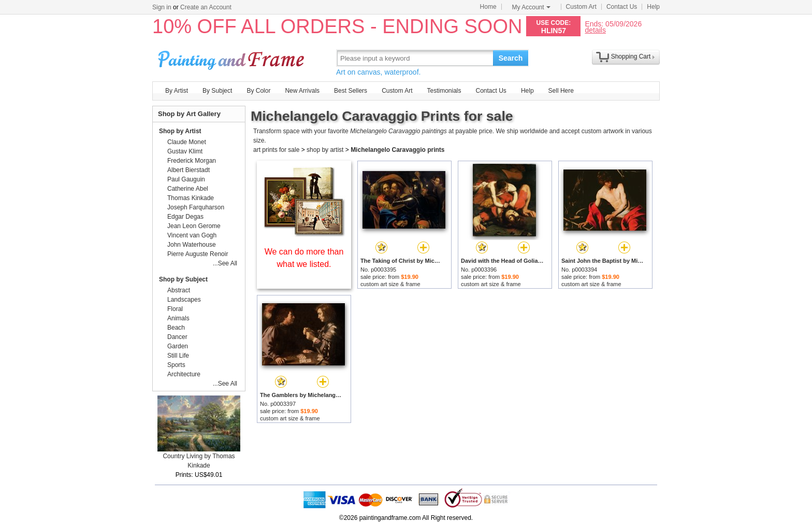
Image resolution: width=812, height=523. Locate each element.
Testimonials (444, 91)
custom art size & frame (390, 284)
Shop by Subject (183, 279)
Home (488, 7)
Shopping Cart (631, 56)
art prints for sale (276, 150)
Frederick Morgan (192, 161)
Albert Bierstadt (189, 170)
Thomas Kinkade (191, 198)
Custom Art (581, 7)
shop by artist (325, 150)
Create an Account (206, 7)
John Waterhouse (192, 245)
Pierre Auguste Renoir (198, 254)
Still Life (178, 356)
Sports (176, 365)
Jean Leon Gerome (194, 226)
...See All (225, 263)
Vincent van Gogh (192, 235)
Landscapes (184, 300)
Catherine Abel (188, 189)
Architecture (184, 374)
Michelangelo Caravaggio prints (397, 150)
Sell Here (561, 91)
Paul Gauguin (186, 179)
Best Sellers (351, 91)
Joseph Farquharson (196, 207)
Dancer (177, 337)
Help (653, 7)
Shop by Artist (180, 131)
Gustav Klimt (185, 151)
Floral (175, 309)
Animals (178, 318)
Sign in (162, 7)
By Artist (177, 91)
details (595, 30)
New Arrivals (302, 91)
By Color (258, 91)
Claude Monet (187, 142)
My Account (531, 7)
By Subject (217, 91)
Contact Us (622, 7)
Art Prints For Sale (233, 58)
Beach (176, 328)
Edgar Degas (185, 217)
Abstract (179, 290)
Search (511, 58)
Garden (178, 346)
